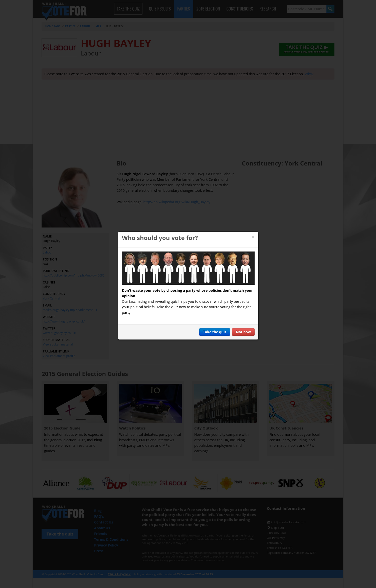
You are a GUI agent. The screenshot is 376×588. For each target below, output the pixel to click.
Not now (243, 332)
